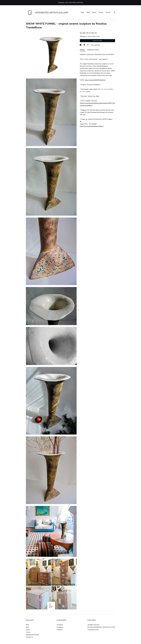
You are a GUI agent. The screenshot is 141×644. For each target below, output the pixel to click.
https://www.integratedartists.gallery (91, 126)
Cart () (108, 12)
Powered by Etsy (93, 630)
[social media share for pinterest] (88, 45)
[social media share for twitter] (84, 45)
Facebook (60, 625)
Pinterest (60, 630)
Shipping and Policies (33, 635)
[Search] (114, 13)
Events (101, 12)
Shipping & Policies (93, 50)
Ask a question (95, 45)
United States (92, 36)
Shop (82, 12)
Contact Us (29, 637)
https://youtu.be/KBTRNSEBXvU (95, 80)
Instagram (60, 627)
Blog (88, 12)
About (94, 12)
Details (83, 50)
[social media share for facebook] (81, 45)
